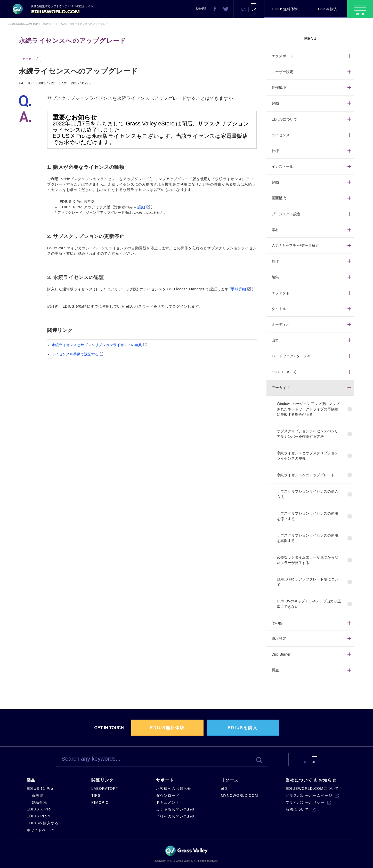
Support (49, 24)
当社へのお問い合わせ (176, 816)
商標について (297, 809)
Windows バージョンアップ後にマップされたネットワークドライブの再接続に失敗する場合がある (308, 409)
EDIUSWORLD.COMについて (312, 789)
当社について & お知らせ (311, 780)
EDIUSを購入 (327, 9)
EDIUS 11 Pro (40, 789)
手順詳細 (238, 289)
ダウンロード (168, 795)
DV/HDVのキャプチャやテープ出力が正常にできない (309, 604)
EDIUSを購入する (43, 823)
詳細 (141, 207)
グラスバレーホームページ (309, 795)
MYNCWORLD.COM (239, 795)
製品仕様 (39, 802)
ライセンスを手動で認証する (75, 354)
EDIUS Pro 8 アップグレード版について (307, 582)
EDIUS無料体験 (285, 9)
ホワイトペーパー (42, 830)
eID (224, 789)
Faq (62, 24)
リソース (230, 780)
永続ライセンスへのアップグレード (306, 475)
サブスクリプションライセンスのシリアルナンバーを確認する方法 (307, 434)
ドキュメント (168, 802)
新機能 (37, 795)
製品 (31, 780)
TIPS (96, 795)
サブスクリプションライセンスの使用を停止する (307, 516)
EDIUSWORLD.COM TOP (23, 24)
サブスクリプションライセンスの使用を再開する (307, 538)
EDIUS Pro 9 (38, 816)
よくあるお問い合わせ (176, 809)
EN (244, 9)
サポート (165, 780)
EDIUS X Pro (39, 809)
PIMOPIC (100, 802)
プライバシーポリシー (305, 802)
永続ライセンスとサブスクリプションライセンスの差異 (97, 345)
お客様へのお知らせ (174, 789)
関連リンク (102, 780)
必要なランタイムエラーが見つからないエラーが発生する (307, 560)
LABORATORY (105, 789)
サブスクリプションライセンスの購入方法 (307, 494)
